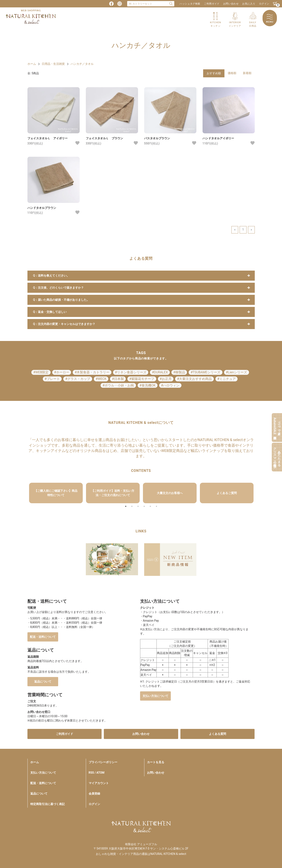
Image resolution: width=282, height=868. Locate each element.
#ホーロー (62, 372)
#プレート (52, 379)
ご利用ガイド (212, 4)
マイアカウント (99, 783)
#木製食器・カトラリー (92, 372)
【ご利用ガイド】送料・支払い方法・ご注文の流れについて (113, 493)
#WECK (101, 379)
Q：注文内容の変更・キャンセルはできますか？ (64, 324)
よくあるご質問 (227, 493)
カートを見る (156, 762)
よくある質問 (217, 734)
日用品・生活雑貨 (53, 64)
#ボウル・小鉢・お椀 (118, 385)
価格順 (232, 73)
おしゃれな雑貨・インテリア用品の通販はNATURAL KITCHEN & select (141, 854)
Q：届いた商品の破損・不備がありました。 (61, 300)
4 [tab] (144, 506)
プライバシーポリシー (103, 762)
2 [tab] (132, 506)
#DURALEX (160, 372)
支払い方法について (155, 696)
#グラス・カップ (78, 379)
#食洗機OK (147, 385)
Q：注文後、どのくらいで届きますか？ (59, 288)
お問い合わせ (231, 4)
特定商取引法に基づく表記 (48, 804)
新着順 (247, 73)
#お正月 (166, 379)
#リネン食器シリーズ (131, 372)
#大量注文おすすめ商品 (195, 379)
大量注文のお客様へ (170, 493)
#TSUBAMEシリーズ (206, 372)
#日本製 (118, 379)
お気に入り (249, 4)
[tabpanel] (56, 493)
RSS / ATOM (97, 773)
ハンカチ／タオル (82, 64)
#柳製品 (179, 372)
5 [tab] (150, 506)
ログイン (264, 4)
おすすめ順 (214, 73)
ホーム (32, 64)
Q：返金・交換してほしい (50, 312)
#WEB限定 (41, 372)
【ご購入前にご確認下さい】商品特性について (56, 493)
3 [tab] (138, 506)
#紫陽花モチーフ (142, 379)
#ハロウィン (170, 385)
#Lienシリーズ (236, 372)
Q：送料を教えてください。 (51, 276)
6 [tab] (156, 506)
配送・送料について (43, 637)
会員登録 (94, 794)
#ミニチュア (227, 379)
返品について (43, 682)
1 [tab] (126, 506)
